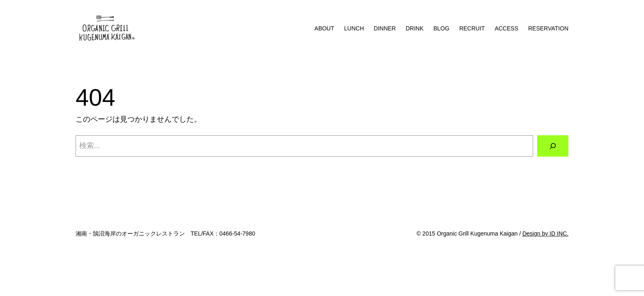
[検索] (553, 146)
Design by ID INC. (545, 234)
